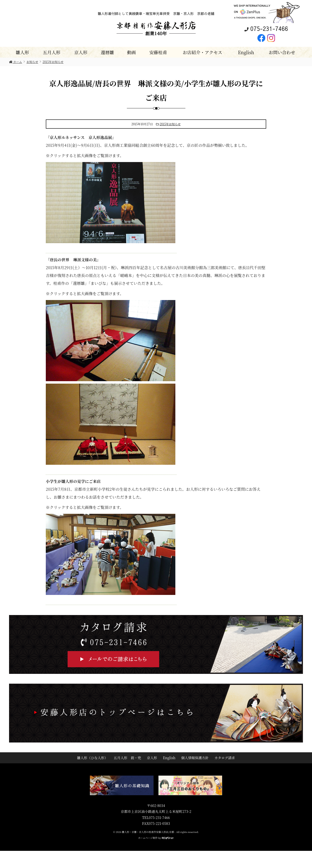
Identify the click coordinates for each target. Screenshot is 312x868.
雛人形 (22, 52)
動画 (132, 52)
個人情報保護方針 (195, 758)
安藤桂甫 (158, 52)
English (246, 52)
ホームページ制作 (148, 838)
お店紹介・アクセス (202, 52)
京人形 (81, 52)
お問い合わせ (282, 52)
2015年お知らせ (170, 124)
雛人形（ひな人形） (92, 758)
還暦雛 (107, 52)
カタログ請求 (225, 758)
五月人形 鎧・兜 (127, 758)
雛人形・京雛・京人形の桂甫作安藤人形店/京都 (148, 832)
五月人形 (52, 52)
